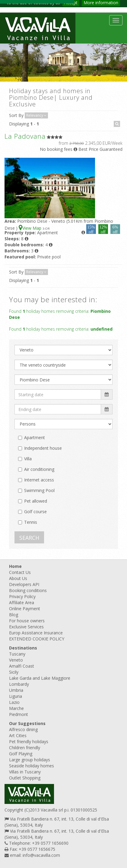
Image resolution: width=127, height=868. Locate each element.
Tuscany (17, 654)
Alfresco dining (23, 729)
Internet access (39, 480)
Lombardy (19, 684)
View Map (31, 228)
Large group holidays (30, 760)
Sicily (14, 672)
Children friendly (25, 748)
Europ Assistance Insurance (36, 633)
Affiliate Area (22, 602)
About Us (18, 578)
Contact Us (20, 572)
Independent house (43, 448)
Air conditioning (39, 469)
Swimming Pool (39, 490)
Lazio (14, 702)
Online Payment (25, 609)
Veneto (16, 660)
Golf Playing (21, 754)
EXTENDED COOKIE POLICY (37, 639)
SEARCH (29, 538)
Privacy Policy (22, 596)
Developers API (24, 584)
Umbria (16, 690)
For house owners (27, 621)
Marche (16, 708)
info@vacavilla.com (41, 855)
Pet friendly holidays (29, 742)
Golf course (35, 512)
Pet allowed (36, 501)
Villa (28, 459)
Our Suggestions (27, 723)
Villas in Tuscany (25, 772)
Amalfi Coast (22, 666)
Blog (14, 615)
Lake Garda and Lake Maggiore (40, 678)
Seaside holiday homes (32, 766)
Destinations (23, 648)
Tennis (31, 522)
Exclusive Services (26, 627)
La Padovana (25, 136)
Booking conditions (28, 590)
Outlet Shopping (25, 778)
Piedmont (19, 714)
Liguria (16, 696)
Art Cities (18, 735)
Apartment (35, 437)
